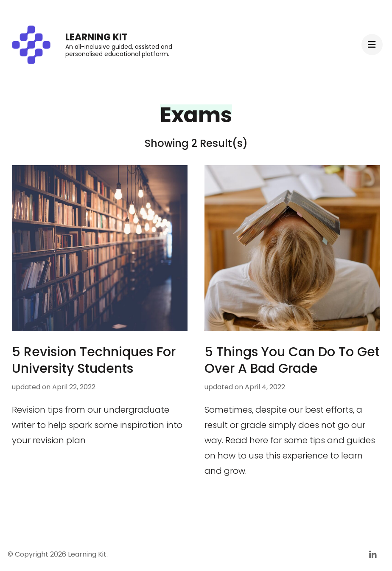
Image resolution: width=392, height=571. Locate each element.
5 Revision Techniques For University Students (94, 360)
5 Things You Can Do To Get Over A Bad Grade (292, 360)
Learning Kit (97, 37)
